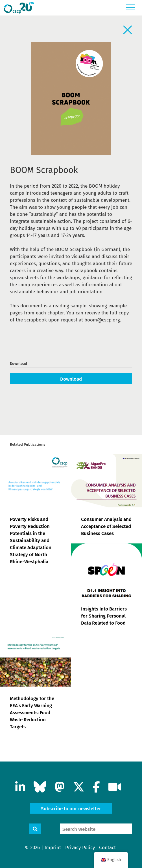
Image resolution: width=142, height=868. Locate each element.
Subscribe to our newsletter (71, 809)
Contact (107, 848)
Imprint (53, 848)
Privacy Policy (80, 848)
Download (71, 379)
